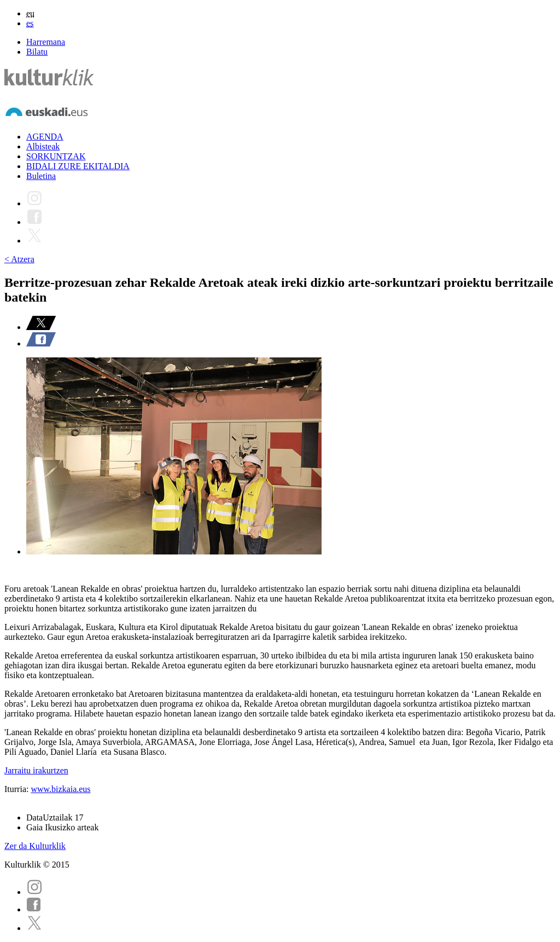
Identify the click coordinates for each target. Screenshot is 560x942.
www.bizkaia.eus (60, 789)
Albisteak (43, 146)
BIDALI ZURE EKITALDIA (78, 166)
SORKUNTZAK (56, 156)
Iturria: (17, 789)
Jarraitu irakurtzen (36, 770)
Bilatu (37, 52)
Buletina (41, 176)
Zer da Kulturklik (35, 846)
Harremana (46, 42)
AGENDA (45, 137)
